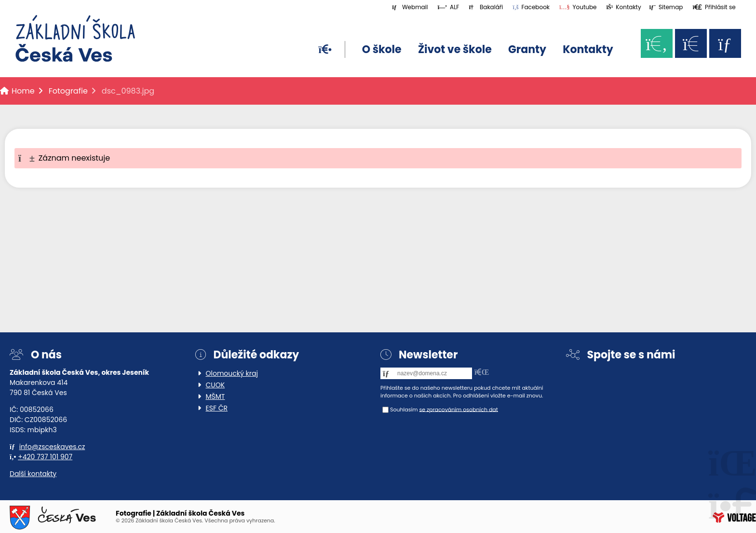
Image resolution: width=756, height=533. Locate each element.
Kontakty (588, 49)
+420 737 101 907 (45, 457)
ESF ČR (217, 408)
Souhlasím (404, 409)
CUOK (216, 385)
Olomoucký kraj (232, 373)
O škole (382, 49)
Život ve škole (455, 49)
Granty (527, 49)
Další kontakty (33, 474)
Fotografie (68, 91)
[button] (714, 7)
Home (75, 39)
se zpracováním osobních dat (458, 409)
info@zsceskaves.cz (52, 447)
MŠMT (216, 396)
